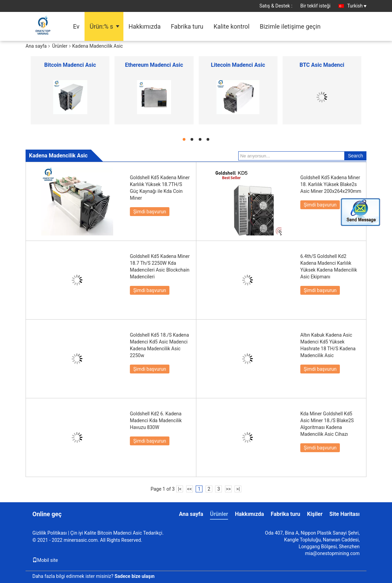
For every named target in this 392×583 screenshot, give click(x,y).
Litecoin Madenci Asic (238, 65)
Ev (76, 26)
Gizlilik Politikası (50, 533)
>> (228, 489)
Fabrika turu (187, 26)
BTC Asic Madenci (322, 65)
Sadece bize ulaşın (134, 576)
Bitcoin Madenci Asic (70, 65)
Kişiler (315, 514)
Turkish (357, 6)
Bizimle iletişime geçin (290, 26)
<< (190, 489)
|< (180, 489)
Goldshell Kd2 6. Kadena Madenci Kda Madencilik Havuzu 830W (156, 420)
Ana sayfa (36, 46)
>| (238, 489)
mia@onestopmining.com (332, 553)
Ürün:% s (101, 26)
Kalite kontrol (231, 26)
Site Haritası (344, 514)
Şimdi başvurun (150, 212)
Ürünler (60, 46)
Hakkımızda (145, 26)
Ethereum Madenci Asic (154, 65)
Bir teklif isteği (315, 6)
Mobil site (45, 560)
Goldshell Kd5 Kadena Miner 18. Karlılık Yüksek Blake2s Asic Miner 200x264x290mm (331, 184)
